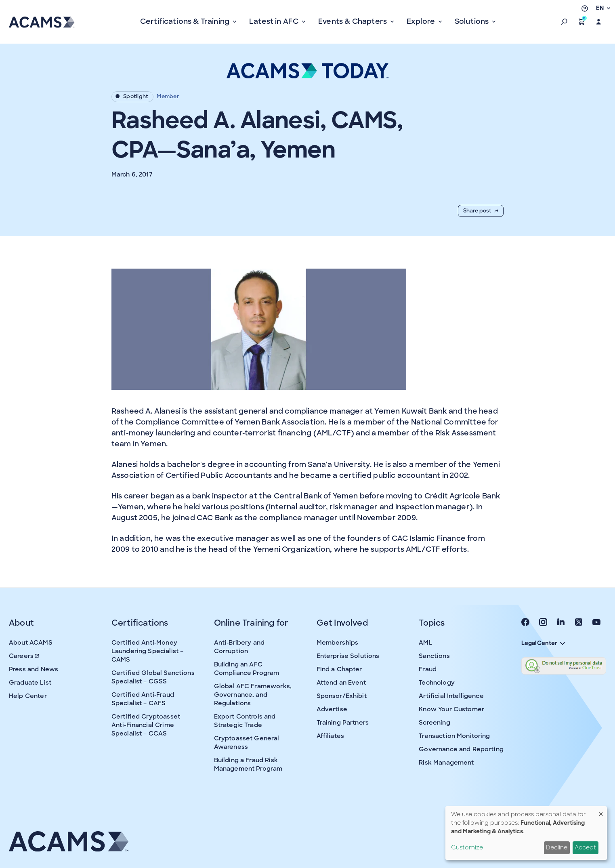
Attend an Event (341, 683)
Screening (434, 723)
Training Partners (343, 723)
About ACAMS (31, 643)
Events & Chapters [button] (353, 21)
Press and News (34, 669)
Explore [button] (422, 21)
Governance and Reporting (461, 749)
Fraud (428, 669)
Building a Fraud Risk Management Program (248, 764)
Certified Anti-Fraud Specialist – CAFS (143, 699)
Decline (557, 847)
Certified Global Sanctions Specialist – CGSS (153, 677)
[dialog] (526, 833)
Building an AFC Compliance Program (247, 669)
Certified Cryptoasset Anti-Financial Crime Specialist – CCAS (146, 725)
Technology (437, 683)
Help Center (28, 696)
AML (425, 643)
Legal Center (543, 643)
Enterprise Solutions (348, 656)
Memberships (338, 643)
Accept (585, 847)
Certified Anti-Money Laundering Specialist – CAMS (147, 651)
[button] (564, 22)
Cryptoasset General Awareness (247, 743)
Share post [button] (481, 211)
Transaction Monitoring (454, 736)
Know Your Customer (451, 709)
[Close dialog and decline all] (601, 811)
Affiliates (331, 736)
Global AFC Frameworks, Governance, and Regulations (253, 695)
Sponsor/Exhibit (342, 696)
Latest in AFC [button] (275, 21)
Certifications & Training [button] (186, 21)
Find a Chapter (339, 669)
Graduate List (30, 683)
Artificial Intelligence (451, 696)
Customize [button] (467, 847)
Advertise (332, 709)
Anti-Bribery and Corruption (239, 647)
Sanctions (434, 656)
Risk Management (446, 763)
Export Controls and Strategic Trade (245, 721)
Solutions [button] (473, 21)
